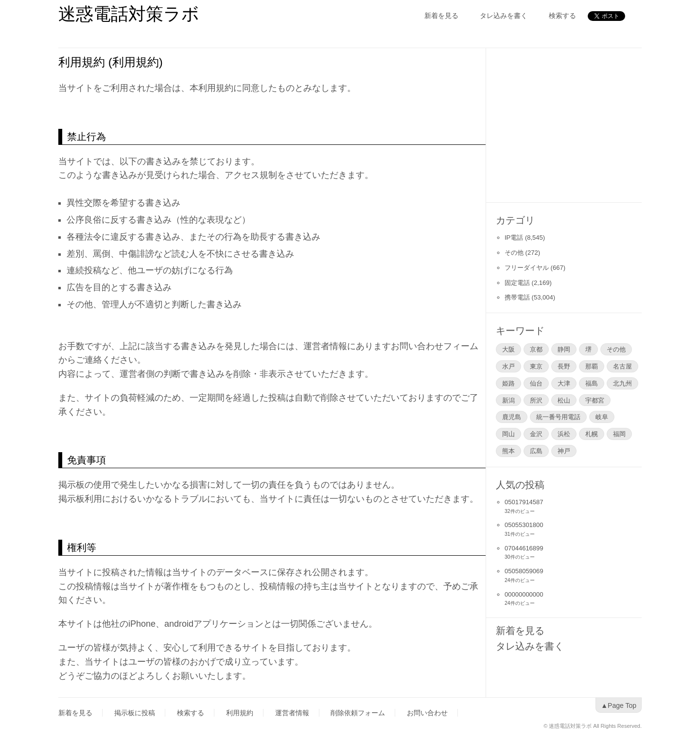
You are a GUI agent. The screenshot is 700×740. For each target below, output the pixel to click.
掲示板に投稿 (135, 713)
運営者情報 (292, 713)
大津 (564, 383)
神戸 (564, 451)
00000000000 (524, 594)
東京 (536, 366)
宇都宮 (595, 400)
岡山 (508, 434)
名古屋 (622, 366)
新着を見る (441, 16)
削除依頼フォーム (358, 713)
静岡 (564, 349)
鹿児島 (512, 417)
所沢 (536, 400)
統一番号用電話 (558, 417)
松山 (564, 400)
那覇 (592, 366)
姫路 (508, 383)
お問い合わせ (427, 713)
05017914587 (524, 502)
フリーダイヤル (527, 268)
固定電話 (517, 283)
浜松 (564, 434)
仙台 (536, 383)
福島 (592, 383)
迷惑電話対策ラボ (129, 14)
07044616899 (524, 548)
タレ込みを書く (504, 16)
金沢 (536, 434)
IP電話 (514, 238)
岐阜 (602, 417)
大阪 (508, 349)
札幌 (592, 434)
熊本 (508, 451)
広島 (536, 451)
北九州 (622, 383)
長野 (564, 366)
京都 (536, 349)
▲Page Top (619, 705)
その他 (514, 253)
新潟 (508, 400)
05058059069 (524, 571)
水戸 (508, 366)
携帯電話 (517, 297)
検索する (562, 16)
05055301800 (524, 525)
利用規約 (240, 713)
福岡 (619, 434)
